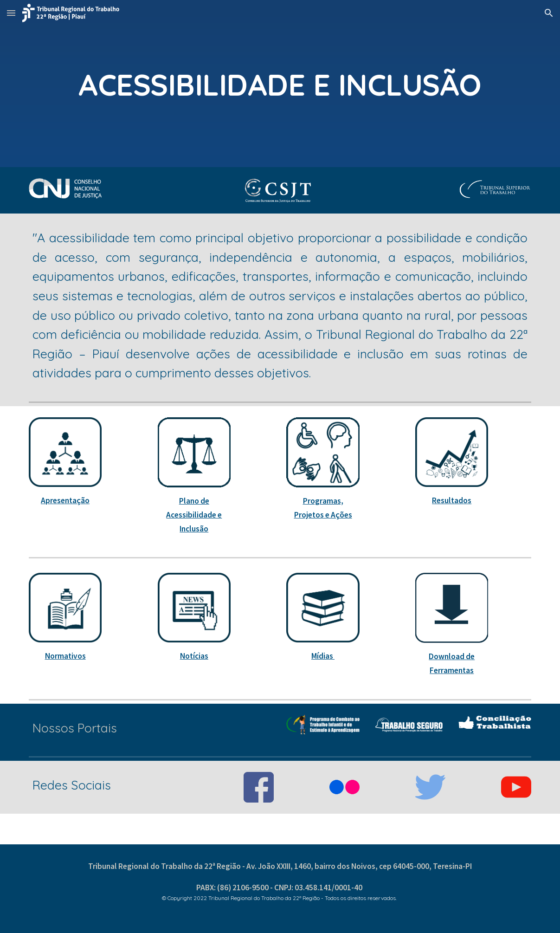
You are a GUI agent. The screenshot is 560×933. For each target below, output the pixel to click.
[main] (280, 84)
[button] (11, 13)
